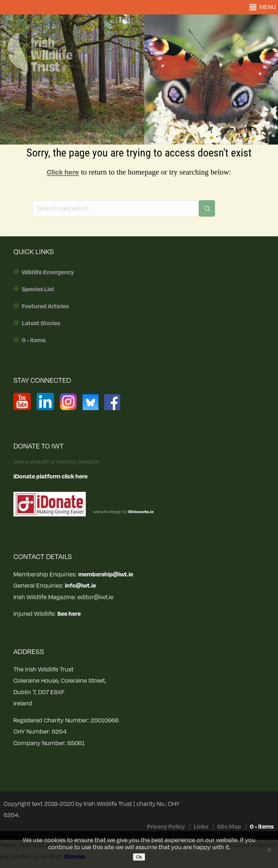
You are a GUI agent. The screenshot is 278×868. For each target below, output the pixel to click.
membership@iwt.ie (106, 575)
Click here (63, 172)
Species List (38, 289)
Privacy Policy (166, 827)
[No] (269, 850)
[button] (268, 7)
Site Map (229, 827)
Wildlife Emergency (48, 272)
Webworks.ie (141, 512)
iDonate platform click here (50, 477)
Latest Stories (41, 323)
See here (69, 614)
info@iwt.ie (80, 586)
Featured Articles (45, 306)
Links (201, 827)
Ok (139, 857)
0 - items (34, 340)
